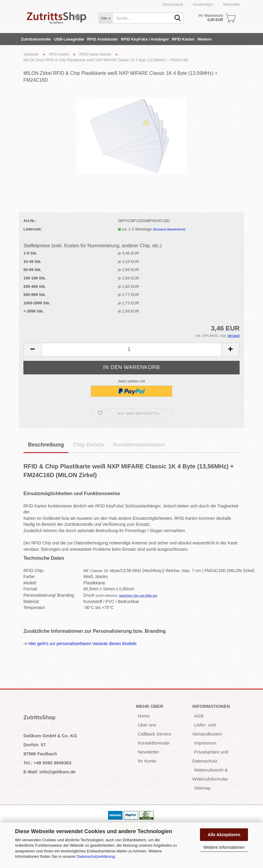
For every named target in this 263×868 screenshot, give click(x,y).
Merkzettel (231, 5)
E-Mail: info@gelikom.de (50, 772)
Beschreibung (46, 445)
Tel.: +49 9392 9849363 (47, 763)
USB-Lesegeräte (69, 39)
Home (144, 716)
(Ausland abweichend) (169, 229)
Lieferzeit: (33, 229)
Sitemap (203, 788)
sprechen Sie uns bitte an (138, 595)
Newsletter (148, 752)
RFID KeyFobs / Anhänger (145, 39)
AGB (199, 716)
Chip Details (89, 445)
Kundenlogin (202, 5)
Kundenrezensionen (139, 445)
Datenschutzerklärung (96, 856)
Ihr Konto (147, 761)
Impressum (205, 743)
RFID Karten (183, 39)
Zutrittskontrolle (36, 39)
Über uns (147, 725)
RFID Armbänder (103, 39)
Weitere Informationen (224, 847)
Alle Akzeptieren (224, 835)
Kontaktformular (154, 743)
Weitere (205, 39)
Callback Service (155, 734)
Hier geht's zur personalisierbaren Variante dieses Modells (83, 644)
